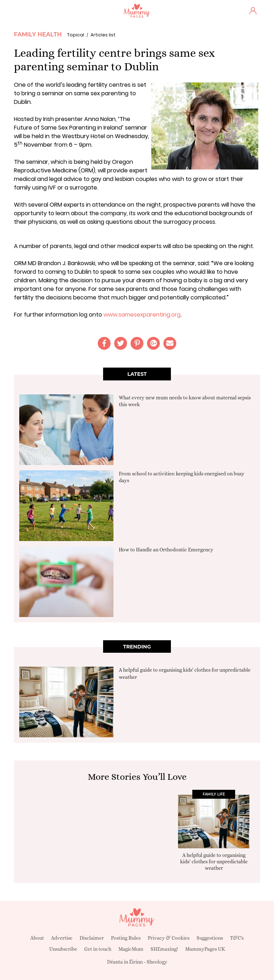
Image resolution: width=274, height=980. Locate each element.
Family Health (38, 34)
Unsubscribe (63, 949)
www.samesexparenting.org (142, 315)
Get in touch (98, 949)
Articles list (103, 35)
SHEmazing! (164, 949)
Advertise (62, 938)
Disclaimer (92, 938)
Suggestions (210, 938)
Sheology (157, 962)
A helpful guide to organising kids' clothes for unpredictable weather (214, 862)
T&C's (237, 938)
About (37, 938)
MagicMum (131, 949)
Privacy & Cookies (169, 938)
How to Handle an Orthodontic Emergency (166, 550)
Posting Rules (126, 938)
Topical (76, 35)
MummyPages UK (205, 949)
